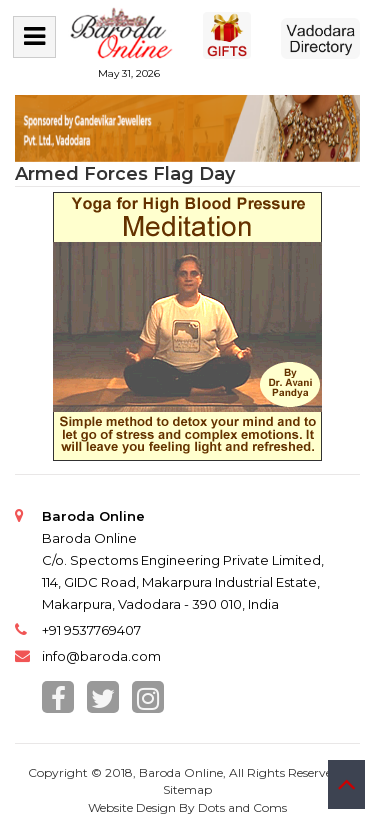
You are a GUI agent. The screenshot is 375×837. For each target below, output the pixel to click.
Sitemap (187, 789)
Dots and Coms (242, 807)
